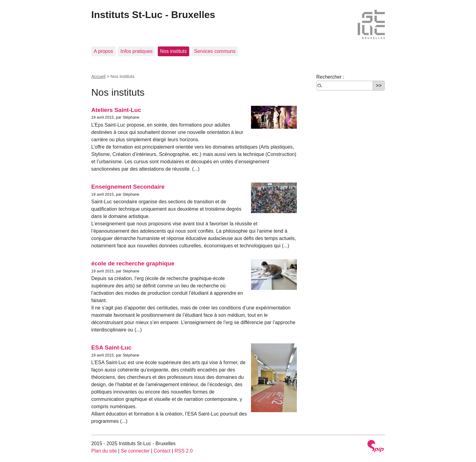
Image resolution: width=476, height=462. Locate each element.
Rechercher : (330, 77)
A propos (103, 51)
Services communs (215, 51)
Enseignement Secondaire (128, 187)
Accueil (98, 76)
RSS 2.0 (184, 451)
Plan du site (104, 451)
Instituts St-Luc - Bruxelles (153, 15)
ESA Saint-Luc (111, 347)
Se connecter (135, 451)
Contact (162, 451)
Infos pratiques (137, 51)
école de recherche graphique (133, 263)
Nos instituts (173, 51)
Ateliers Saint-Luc (116, 110)
